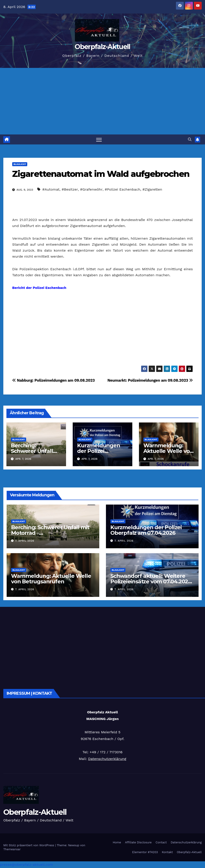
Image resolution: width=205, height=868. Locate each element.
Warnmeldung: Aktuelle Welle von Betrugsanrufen (168, 451)
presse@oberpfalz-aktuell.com (26, 865)
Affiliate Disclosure (138, 843)
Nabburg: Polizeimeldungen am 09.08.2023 (53, 380)
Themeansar (12, 849)
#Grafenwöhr (91, 189)
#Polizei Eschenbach (123, 189)
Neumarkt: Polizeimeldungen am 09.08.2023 (150, 380)
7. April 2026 (25, 541)
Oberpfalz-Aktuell (102, 47)
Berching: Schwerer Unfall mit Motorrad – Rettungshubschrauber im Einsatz (50, 536)
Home (117, 843)
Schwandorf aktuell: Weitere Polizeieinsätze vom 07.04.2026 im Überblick (151, 581)
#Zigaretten (152, 189)
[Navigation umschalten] (99, 139)
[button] (190, 139)
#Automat (51, 189)
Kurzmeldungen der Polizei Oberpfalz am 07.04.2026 (146, 530)
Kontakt (167, 852)
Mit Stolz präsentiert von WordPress (29, 845)
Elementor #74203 (145, 852)
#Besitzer (70, 189)
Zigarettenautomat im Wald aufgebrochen (101, 174)
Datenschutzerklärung (107, 759)
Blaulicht (20, 164)
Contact (161, 843)
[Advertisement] (102, 101)
